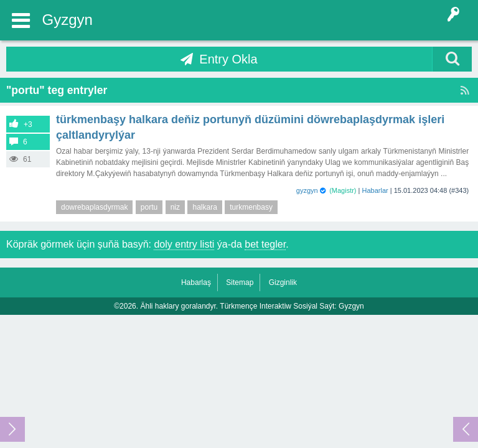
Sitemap (240, 282)
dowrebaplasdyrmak (94, 207)
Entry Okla (228, 59)
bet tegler (265, 244)
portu (149, 207)
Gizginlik (283, 282)
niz (175, 207)
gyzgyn (307, 190)
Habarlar (375, 190)
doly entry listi (184, 244)
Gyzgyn (68, 20)
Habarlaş (196, 282)
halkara (204, 207)
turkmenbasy (251, 207)
